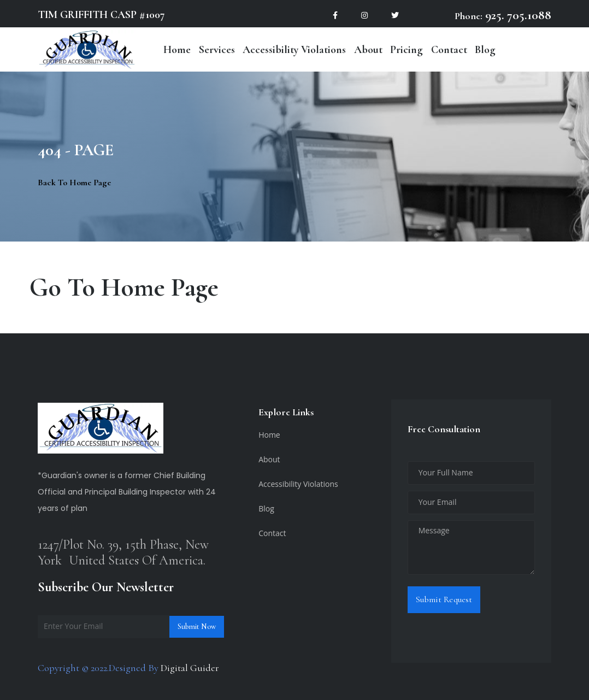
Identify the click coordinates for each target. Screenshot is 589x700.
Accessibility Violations (294, 50)
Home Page (160, 287)
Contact (449, 50)
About (368, 50)
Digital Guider (190, 668)
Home (177, 50)
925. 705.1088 (517, 15)
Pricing (407, 50)
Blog (485, 50)
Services (217, 50)
